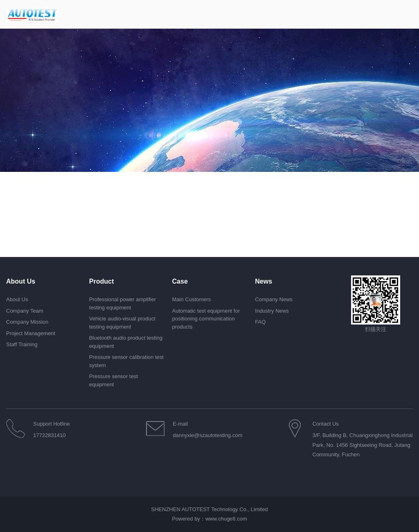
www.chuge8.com (226, 519)
